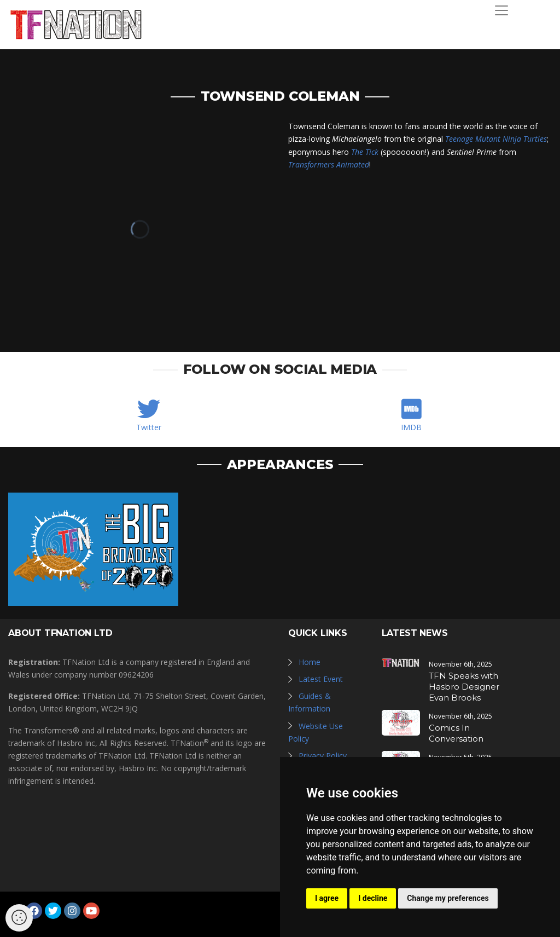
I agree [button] (327, 898)
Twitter (149, 427)
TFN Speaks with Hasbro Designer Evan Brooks (464, 687)
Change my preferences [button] (448, 898)
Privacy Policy (323, 756)
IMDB (411, 427)
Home (310, 662)
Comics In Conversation (456, 733)
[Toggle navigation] (501, 10)
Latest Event (321, 679)
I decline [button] (373, 898)
